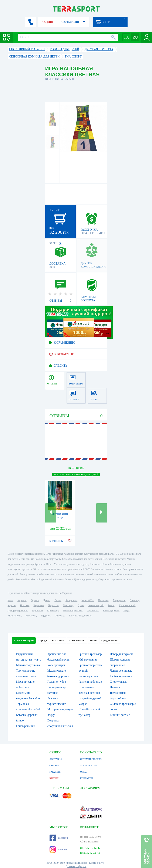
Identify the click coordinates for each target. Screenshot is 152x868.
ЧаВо (93, 640)
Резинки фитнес (120, 715)
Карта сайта (97, 863)
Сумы (81, 605)
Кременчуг (53, 610)
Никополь (31, 616)
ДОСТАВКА (56, 759)
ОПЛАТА (54, 765)
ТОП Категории (24, 640)
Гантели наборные (90, 682)
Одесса (35, 600)
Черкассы (53, 605)
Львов (58, 600)
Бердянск (46, 616)
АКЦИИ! (47, 22)
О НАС (84, 772)
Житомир (68, 605)
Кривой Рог (88, 600)
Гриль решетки (26, 726)
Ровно (111, 605)
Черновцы (37, 610)
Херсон (12, 605)
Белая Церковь (111, 610)
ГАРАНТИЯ (55, 772)
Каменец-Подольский (81, 616)
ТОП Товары (77, 640)
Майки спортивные (28, 665)
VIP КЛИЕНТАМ (89, 765)
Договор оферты (76, 866)
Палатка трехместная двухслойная (118, 693)
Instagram (59, 849)
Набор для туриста (121, 654)
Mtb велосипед (88, 660)
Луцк (126, 610)
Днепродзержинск (18, 610)
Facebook (59, 838)
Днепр (47, 600)
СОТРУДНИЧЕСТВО (91, 759)
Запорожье (71, 600)
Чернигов (39, 605)
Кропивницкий (127, 605)
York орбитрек (57, 665)
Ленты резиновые (121, 671)
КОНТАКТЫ (87, 778)
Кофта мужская (88, 676)
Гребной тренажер (90, 654)
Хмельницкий (96, 605)
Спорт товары (118, 682)
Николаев (103, 600)
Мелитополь (14, 616)
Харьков (22, 600)
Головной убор (57, 682)
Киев (10, 600)
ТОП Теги (58, 640)
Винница (135, 600)
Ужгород (60, 616)
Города (43, 640)
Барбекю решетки (121, 676)
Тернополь (93, 610)
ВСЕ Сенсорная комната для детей (76, 474)
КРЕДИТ (54, 778)
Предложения (110, 640)
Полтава (25, 605)
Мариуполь (119, 600)
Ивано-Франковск (73, 610)
